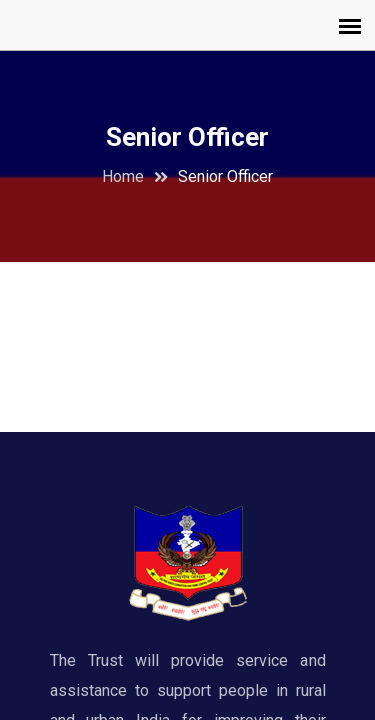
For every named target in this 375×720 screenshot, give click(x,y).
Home (123, 176)
